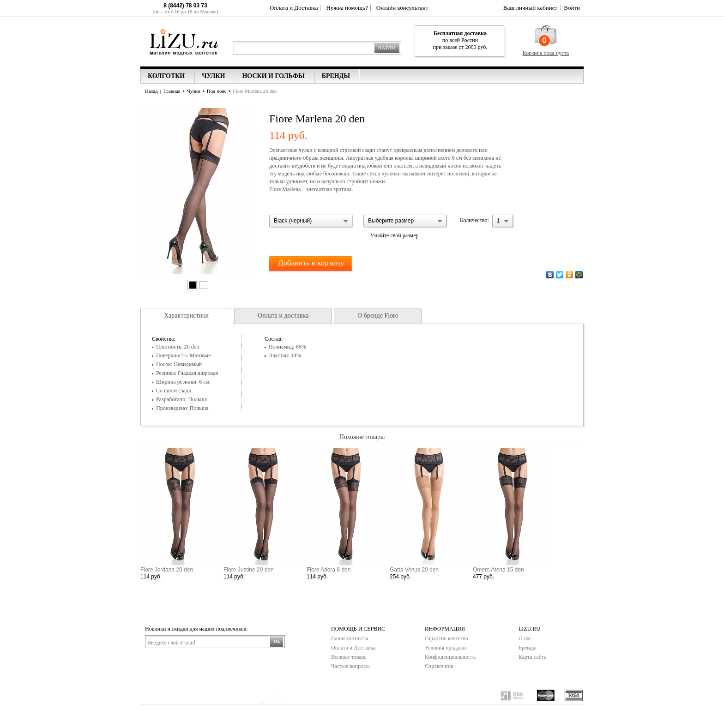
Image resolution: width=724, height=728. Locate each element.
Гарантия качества (446, 638)
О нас (525, 638)
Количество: (474, 220)
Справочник (439, 666)
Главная (172, 91)
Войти (572, 8)
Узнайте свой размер (394, 235)
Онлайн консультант (402, 8)
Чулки (194, 91)
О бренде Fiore (378, 316)
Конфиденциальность (450, 657)
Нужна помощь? (347, 8)
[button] (311, 221)
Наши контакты (350, 638)
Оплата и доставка (283, 316)
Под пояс (217, 91)
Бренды (528, 648)
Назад (151, 91)
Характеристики (186, 316)
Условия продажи (445, 648)
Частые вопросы (350, 666)
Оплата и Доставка (294, 8)
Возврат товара (349, 657)
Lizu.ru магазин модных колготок (184, 41)
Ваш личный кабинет (530, 8)
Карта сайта (533, 657)
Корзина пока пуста (546, 53)
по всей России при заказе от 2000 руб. (460, 40)
